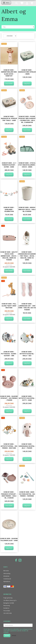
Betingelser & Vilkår (9, 603)
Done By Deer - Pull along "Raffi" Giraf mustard (9, 306)
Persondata (7, 611)
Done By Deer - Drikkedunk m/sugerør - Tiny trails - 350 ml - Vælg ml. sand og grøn (27, 256)
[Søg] (34, 27)
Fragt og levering (8, 598)
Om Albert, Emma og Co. (10, 600)
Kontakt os (6, 608)
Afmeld (14, 636)
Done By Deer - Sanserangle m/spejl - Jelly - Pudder (27, 446)
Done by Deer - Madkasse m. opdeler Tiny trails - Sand (9, 118)
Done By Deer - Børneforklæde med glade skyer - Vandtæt (9, 73)
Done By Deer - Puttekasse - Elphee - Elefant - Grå (9, 354)
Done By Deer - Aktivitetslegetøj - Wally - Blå (27, 354)
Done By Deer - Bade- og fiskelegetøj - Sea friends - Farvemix (27, 494)
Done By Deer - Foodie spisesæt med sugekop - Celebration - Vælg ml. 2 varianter (27, 119)
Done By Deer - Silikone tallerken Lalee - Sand (9, 539)
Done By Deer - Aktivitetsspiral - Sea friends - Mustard (9, 446)
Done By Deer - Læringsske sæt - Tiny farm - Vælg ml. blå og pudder (27, 307)
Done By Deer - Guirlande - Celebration (9, 209)
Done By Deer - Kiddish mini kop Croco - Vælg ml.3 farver (27, 209)
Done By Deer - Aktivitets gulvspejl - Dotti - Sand (27, 398)
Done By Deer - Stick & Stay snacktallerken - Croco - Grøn (27, 165)
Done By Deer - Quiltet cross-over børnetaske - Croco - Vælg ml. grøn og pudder (9, 256)
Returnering (7, 605)
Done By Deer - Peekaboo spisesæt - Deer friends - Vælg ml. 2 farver (9, 495)
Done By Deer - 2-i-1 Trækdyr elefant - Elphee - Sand (9, 165)
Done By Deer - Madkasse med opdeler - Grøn (27, 72)
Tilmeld (7, 636)
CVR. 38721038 (7, 613)
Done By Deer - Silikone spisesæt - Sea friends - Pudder (9, 398)
